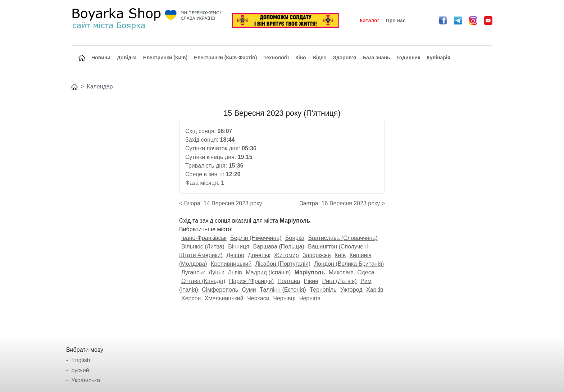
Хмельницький (224, 298)
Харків (375, 290)
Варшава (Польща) (278, 247)
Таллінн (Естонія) (283, 290)
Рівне (311, 281)
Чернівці (284, 298)
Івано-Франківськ (204, 238)
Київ (340, 255)
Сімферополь (220, 290)
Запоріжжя (317, 255)
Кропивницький (231, 264)
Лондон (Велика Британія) (349, 264)
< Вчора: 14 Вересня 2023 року (220, 203)
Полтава (289, 281)
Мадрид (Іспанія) (268, 272)
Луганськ (193, 272)
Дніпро (235, 255)
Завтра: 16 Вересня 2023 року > (342, 203)
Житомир (286, 255)
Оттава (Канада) (203, 281)
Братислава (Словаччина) (343, 238)
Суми (249, 290)
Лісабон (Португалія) (283, 264)
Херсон (191, 298)
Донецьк (259, 255)
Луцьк (216, 272)
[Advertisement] (121, 217)
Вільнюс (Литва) (203, 247)
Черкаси (258, 298)
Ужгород (351, 290)
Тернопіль (323, 290)
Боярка (295, 238)
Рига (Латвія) (339, 281)
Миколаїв (341, 272)
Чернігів (310, 298)
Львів (235, 272)
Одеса (366, 272)
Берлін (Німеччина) (256, 238)
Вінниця (239, 247)
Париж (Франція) (251, 281)
